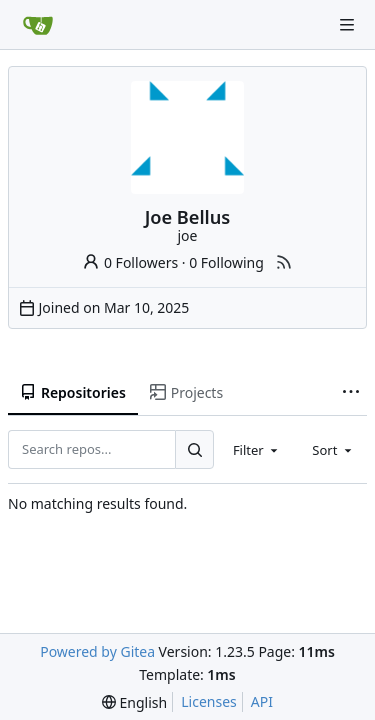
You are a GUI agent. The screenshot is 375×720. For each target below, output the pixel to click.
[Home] (38, 25)
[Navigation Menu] (347, 25)
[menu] (134, 702)
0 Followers (130, 262)
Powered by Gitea (97, 651)
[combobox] (257, 449)
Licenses (209, 701)
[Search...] (194, 449)
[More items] (351, 393)
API (262, 701)
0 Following (226, 262)
